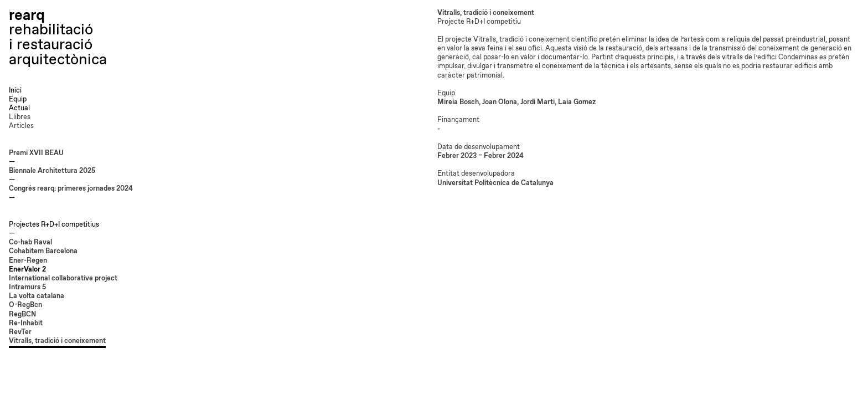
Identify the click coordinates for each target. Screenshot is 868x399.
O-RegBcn (25, 305)
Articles (21, 126)
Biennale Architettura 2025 (52, 171)
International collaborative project (63, 278)
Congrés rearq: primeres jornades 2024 (71, 189)
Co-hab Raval (30, 242)
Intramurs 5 (27, 287)
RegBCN (22, 314)
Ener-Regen (28, 261)
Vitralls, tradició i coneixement (57, 341)
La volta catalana (37, 296)
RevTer (20, 332)
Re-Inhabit (26, 323)
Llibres (20, 117)
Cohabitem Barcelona (43, 251)
